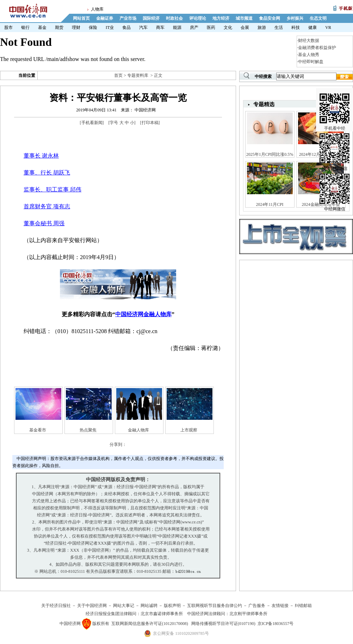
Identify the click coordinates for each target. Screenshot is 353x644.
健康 (312, 27)
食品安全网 (270, 18)
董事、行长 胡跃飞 (47, 173)
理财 (76, 27)
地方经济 (221, 18)
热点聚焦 (88, 430)
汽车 (143, 27)
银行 (25, 27)
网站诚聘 (149, 606)
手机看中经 (335, 106)
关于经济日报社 (56, 606)
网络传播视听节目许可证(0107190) (223, 624)
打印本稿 (150, 123)
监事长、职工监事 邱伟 (52, 189)
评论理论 (198, 18)
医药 (211, 27)
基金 (42, 27)
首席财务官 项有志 (47, 206)
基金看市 (38, 430)
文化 (228, 27)
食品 (126, 27)
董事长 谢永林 (41, 156)
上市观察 (189, 430)
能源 (177, 27)
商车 (160, 27)
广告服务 (257, 606)
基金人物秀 (309, 55)
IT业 (110, 27)
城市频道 (244, 18)
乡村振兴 (295, 18)
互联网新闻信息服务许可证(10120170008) (150, 624)
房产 (194, 27)
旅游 (262, 27)
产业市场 (128, 18)
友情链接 (280, 606)
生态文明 (318, 18)
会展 (245, 27)
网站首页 (81, 18)
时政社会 (174, 18)
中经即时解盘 (311, 62)
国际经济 (151, 18)
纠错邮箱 (303, 606)
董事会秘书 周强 (44, 223)
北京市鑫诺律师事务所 (162, 614)
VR (328, 27)
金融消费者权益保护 (317, 48)
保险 (93, 27)
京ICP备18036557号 (276, 624)
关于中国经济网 (92, 606)
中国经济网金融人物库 (143, 314)
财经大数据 (309, 41)
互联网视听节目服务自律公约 (215, 606)
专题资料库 (138, 75)
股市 (8, 27)
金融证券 (105, 18)
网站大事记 (124, 606)
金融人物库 (138, 430)
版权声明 (172, 606)
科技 (296, 27)
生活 (279, 27)
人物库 (97, 9)
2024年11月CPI (270, 204)
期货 (59, 27)
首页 (118, 75)
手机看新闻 (92, 123)
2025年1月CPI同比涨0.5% (270, 154)
